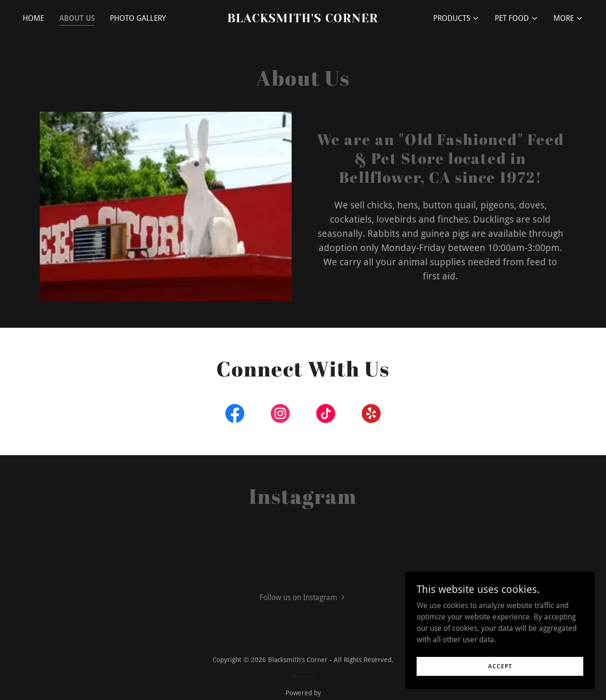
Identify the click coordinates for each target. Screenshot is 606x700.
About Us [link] (77, 18)
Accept (500, 666)
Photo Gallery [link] (138, 18)
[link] (303, 20)
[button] (456, 18)
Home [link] (33, 18)
